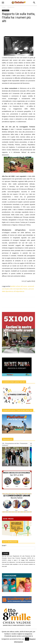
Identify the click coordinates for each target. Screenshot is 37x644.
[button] (34, 3)
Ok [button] (27, 639)
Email (4, 546)
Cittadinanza (11, 7)
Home (4, 7)
